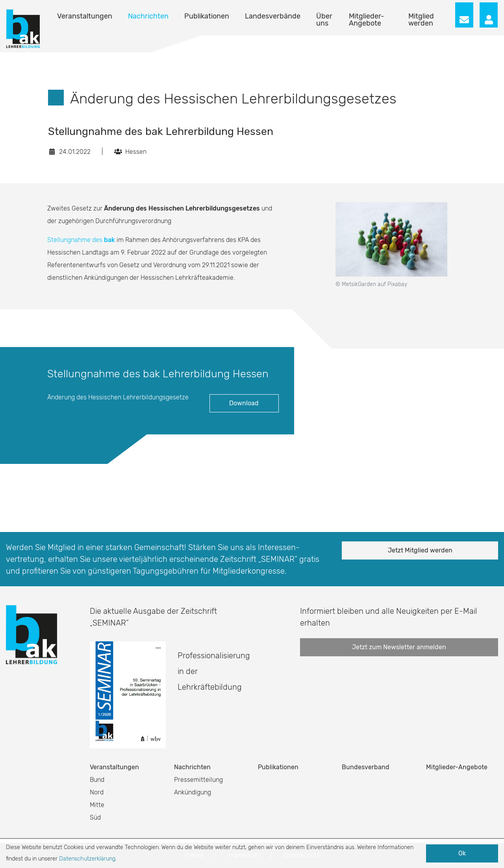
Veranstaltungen (85, 16)
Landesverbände (273, 16)
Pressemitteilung (198, 780)
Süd (95, 817)
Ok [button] (462, 853)
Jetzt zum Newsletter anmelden (399, 647)
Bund (97, 780)
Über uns (324, 20)
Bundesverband (366, 767)
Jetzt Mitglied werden (420, 550)
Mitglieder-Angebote (367, 20)
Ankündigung (193, 792)
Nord (97, 792)
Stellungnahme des (81, 240)
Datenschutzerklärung (87, 859)
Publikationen (207, 16)
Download (244, 403)
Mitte (97, 805)
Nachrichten (148, 16)
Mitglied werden (421, 20)
